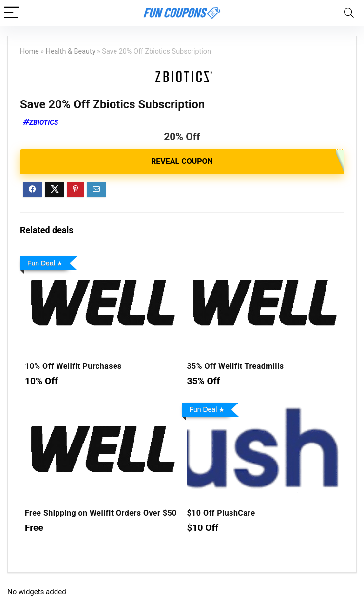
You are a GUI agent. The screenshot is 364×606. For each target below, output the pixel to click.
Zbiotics (44, 122)
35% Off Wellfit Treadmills (235, 366)
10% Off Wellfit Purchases (73, 366)
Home (29, 51)
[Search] (349, 13)
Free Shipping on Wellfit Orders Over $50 (101, 513)
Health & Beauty (71, 51)
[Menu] (12, 13)
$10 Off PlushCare (221, 513)
